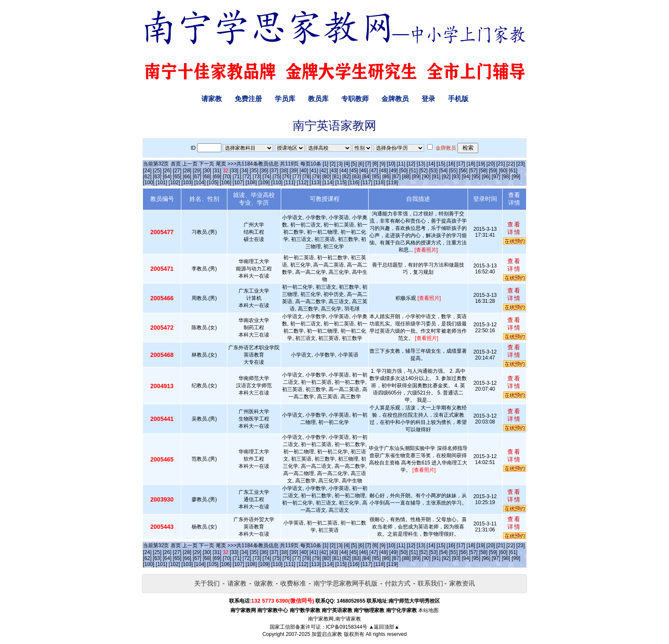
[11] (401, 164)
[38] (284, 171)
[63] (157, 177)
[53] (433, 171)
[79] (317, 177)
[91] (436, 177)
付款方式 (398, 583)
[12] (411, 164)
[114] (328, 183)
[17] (461, 164)
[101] (161, 183)
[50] (404, 171)
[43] (334, 171)
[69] (217, 177)
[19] (481, 164)
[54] (443, 171)
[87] (396, 177)
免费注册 (248, 99)
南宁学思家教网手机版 (346, 583)
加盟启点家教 (327, 634)
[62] (147, 177)
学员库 (285, 99)
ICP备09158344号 (347, 627)
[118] (380, 183)
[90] (426, 177)
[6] (361, 164)
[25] (157, 171)
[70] (227, 177)
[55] (453, 171)
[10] (391, 164)
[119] (392, 183)
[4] (347, 164)
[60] (503, 171)
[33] (234, 171)
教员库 (318, 99)
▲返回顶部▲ (384, 627)
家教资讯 (462, 583)
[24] (147, 171)
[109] (264, 183)
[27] (177, 171)
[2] (333, 164)
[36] (264, 171)
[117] (367, 183)
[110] (277, 183)
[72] (247, 177)
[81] (337, 177)
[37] (274, 171)
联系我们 (430, 583)
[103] (187, 183)
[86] (387, 177)
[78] (307, 177)
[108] (251, 183)
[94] (466, 177)
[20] (491, 164)
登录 (428, 99)
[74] (267, 177)
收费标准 (293, 583)
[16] (451, 164)
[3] (340, 164)
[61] (513, 171)
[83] (357, 177)
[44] (344, 171)
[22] (511, 164)
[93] (456, 177)
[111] (290, 183)
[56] (463, 171)
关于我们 (207, 583)
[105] (213, 183)
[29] (197, 171)
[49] (393, 171)
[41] (314, 171)
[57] (473, 171)
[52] (423, 171)
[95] (476, 177)
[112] (303, 183)
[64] (167, 177)
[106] (225, 183)
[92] (446, 177)
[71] (237, 177)
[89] (416, 177)
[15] (441, 164)
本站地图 (428, 610)
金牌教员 (395, 99)
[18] (471, 164)
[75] (277, 177)
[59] (493, 171)
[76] (287, 177)
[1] (325, 164)
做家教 (263, 583)
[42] (324, 171)
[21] (500, 164)
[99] (516, 177)
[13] (421, 164)
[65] (177, 177)
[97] (496, 177)
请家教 (212, 99)
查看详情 (514, 228)
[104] (200, 183)
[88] (406, 177)
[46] (364, 171)
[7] (368, 164)
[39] (294, 171)
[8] (375, 164)
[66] (187, 177)
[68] (207, 177)
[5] (354, 164)
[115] (341, 183)
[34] (244, 171)
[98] (506, 177)
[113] (316, 183)
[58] (483, 171)
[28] (187, 171)
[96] (486, 177)
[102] (174, 183)
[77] (297, 177)
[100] (149, 183)
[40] (304, 171)
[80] (326, 177)
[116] (354, 183)
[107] (238, 183)
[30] (207, 171)
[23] (521, 164)
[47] (374, 171)
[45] (354, 171)
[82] (346, 177)
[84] (366, 177)
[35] (254, 171)
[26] (167, 171)
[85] (376, 177)
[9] (382, 164)
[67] (197, 177)
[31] (217, 171)
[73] (257, 177)
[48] (384, 171)
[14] (431, 164)
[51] (413, 171)
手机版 (458, 99)
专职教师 (355, 99)
